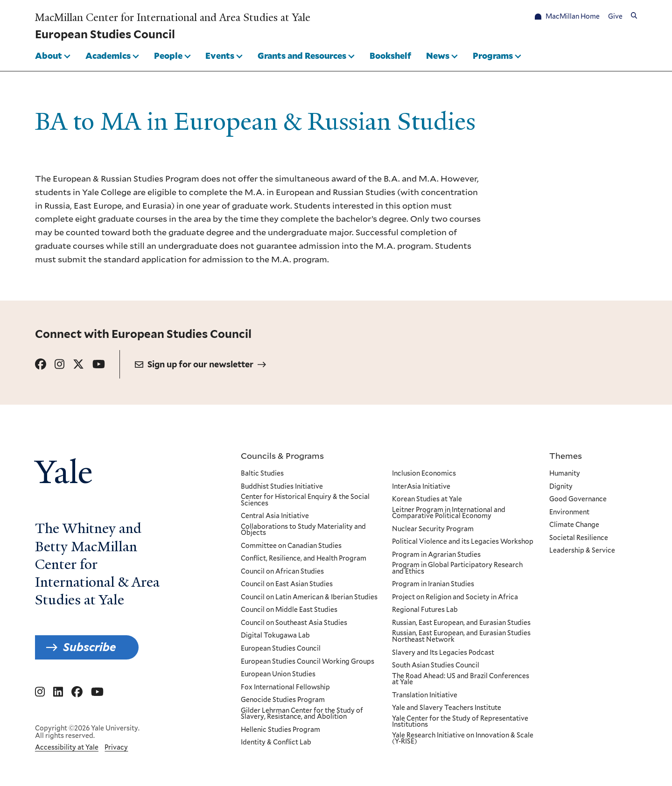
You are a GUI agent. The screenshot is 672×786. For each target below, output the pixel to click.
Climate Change (574, 525)
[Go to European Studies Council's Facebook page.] (41, 364)
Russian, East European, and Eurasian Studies (461, 623)
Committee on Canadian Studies (291, 546)
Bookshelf (390, 56)
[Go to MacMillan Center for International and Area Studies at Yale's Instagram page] (40, 692)
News (438, 56)
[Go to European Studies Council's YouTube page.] (99, 364)
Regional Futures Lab (424, 611)
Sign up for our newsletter (200, 364)
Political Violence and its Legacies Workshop (462, 542)
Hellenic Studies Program (280, 730)
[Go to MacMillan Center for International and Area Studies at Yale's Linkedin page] (58, 692)
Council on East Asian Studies (287, 585)
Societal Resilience (579, 538)
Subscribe (90, 647)
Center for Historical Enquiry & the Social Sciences (305, 500)
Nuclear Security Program (432, 529)
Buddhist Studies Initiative (282, 487)
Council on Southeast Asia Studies (294, 623)
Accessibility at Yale (67, 747)
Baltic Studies (262, 474)
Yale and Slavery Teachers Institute (446, 708)
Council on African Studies (282, 572)
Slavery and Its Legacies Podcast (443, 653)
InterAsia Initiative (421, 487)
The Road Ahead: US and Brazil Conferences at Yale (460, 679)
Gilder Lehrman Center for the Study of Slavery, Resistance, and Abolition (302, 714)
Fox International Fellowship (285, 688)
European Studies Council (281, 649)
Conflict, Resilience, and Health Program (304, 559)
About (49, 56)
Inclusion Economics (423, 474)
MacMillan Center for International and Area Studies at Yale (173, 18)
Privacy (116, 747)
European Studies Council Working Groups (308, 662)
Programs (493, 56)
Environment (569, 512)
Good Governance (578, 499)
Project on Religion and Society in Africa (455, 597)
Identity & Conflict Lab (276, 743)
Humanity (565, 474)
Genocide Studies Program (283, 700)
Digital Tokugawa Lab (275, 636)
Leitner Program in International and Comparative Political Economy (448, 513)
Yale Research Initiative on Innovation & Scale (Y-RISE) (462, 739)
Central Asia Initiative (275, 516)
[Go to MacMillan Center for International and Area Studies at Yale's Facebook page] (77, 692)
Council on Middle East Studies (289, 611)
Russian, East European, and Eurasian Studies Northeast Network (461, 637)
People (168, 56)
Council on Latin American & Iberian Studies (309, 597)
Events (220, 56)
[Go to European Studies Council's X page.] (78, 364)
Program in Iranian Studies (433, 585)
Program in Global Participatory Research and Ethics (457, 568)
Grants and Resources (302, 56)
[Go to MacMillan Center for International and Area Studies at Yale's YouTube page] (97, 692)
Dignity (561, 487)
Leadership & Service (582, 551)
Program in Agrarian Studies (436, 555)
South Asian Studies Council (435, 666)
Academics (108, 56)
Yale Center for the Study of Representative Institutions (460, 722)
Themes (566, 456)
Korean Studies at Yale (427, 499)
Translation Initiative (424, 695)
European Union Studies (278, 674)
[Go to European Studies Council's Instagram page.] (59, 364)
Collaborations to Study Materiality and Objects (303, 530)
